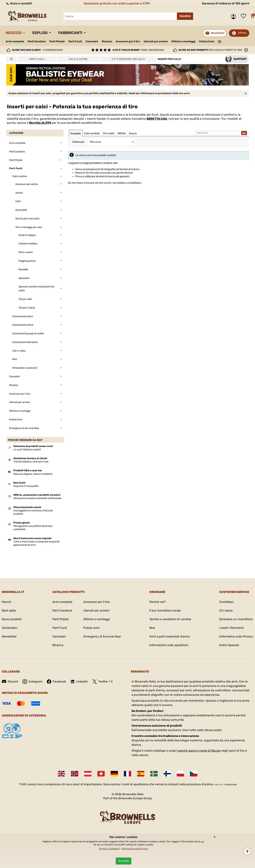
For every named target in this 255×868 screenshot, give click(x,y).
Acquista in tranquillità (26, 486)
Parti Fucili (75, 41)
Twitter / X (103, 682)
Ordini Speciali (229, 645)
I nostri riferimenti (231, 628)
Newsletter (9, 636)
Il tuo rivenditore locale (165, 611)
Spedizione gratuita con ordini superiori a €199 (117, 3)
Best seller (9, 611)
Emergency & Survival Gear (102, 636)
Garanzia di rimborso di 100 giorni (226, 3)
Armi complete (15, 41)
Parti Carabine (37, 41)
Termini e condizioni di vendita (170, 619)
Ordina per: (79, 142)
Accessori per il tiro (128, 42)
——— (220, 41)
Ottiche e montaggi (183, 41)
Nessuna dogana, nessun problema (33, 474)
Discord (10, 681)
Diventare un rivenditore (236, 619)
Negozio (14, 33)
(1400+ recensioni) (138, 50)
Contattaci (226, 602)
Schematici (10, 628)
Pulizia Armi (207, 41)
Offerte (242, 33)
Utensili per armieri (156, 41)
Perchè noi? (158, 602)
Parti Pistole (57, 41)
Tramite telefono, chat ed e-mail (31, 462)
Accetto (124, 861)
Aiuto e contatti (19, 3)
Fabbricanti (70, 33)
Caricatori (92, 41)
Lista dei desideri (244, 16)
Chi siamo (226, 611)
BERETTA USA (157, 119)
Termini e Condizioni (109, 849)
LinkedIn (79, 682)
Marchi (7, 602)
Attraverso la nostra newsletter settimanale (37, 498)
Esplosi (40, 33)
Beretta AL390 (40, 123)
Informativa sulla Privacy (236, 636)
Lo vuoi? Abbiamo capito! (27, 449)
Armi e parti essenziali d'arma (169, 636)
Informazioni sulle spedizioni (169, 645)
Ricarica (107, 41)
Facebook (56, 682)
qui (202, 842)
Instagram (33, 682)
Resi (152, 628)
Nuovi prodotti (12, 619)
